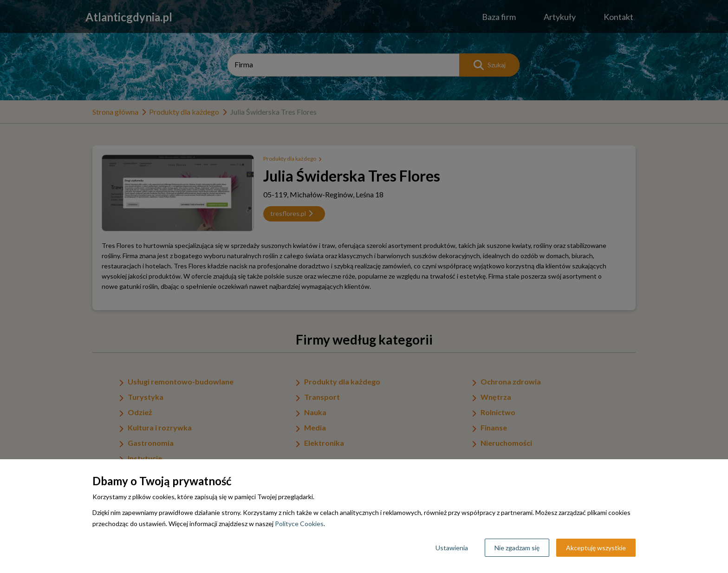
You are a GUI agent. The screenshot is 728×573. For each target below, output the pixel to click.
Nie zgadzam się (517, 548)
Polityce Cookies (299, 524)
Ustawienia (452, 548)
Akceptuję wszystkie (596, 548)
